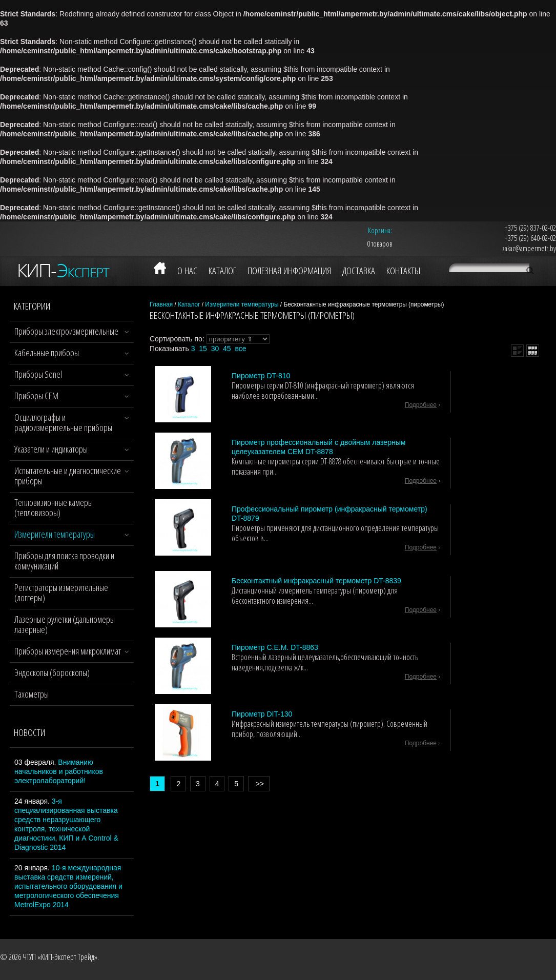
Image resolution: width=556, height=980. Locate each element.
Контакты (403, 271)
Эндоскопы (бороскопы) (52, 672)
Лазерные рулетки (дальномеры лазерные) (65, 624)
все (240, 349)
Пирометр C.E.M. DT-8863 (275, 647)
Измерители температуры (55, 534)
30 (215, 349)
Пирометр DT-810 (261, 376)
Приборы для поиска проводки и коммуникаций (64, 561)
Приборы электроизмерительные (66, 331)
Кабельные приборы (47, 353)
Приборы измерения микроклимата (69, 651)
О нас (187, 271)
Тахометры (32, 694)
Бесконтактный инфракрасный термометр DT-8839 (316, 581)
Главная (161, 304)
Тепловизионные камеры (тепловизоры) (54, 507)
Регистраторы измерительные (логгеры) (61, 593)
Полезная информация (289, 271)
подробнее (421, 405)
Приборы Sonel (38, 374)
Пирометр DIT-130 (262, 714)
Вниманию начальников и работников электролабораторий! (59, 771)
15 (203, 349)
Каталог (222, 271)
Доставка (359, 271)
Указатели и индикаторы (51, 449)
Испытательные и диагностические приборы (68, 476)
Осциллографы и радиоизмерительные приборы (63, 422)
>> (259, 784)
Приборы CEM (36, 396)
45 (227, 349)
